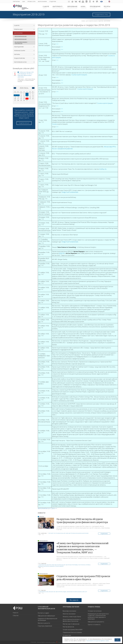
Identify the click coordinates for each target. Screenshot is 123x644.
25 (30, 99)
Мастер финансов (73, 533)
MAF (52, 592)
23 (24, 99)
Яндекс (65, 592)
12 (33, 95)
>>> (57, 44)
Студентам (53, 1)
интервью (88, 565)
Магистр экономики (69, 614)
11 (30, 95)
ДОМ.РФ (62, 253)
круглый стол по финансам (56, 533)
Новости (16, 613)
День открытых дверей (58, 566)
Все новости (74, 600)
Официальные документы (96, 622)
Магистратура (59, 592)
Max (72, 1)
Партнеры (17, 54)
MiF (65, 565)
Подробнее (104, 534)
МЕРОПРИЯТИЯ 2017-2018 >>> (47, 509)
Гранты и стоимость (94, 625)
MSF (54, 592)
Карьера (80, 533)
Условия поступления (95, 611)
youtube (83, 1)
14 (18, 97)
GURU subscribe (69, 1)
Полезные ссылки (20, 51)
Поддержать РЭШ (101, 15)
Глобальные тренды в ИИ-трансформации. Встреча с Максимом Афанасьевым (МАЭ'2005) (26, 74)
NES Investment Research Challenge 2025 (21, 43)
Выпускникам (42, 1)
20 (15, 99)
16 (24, 97)
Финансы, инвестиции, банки (72, 617)
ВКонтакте (76, 1)
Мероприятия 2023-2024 (21, 36)
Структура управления (45, 626)
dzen (93, 1)
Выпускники (85, 533)
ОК (118, 640)
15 (21, 97)
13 (15, 97)
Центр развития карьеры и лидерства (94, 21)
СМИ (24, 1)
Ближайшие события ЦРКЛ (24, 68)
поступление (82, 565)
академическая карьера (44, 566)
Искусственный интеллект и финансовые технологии (72, 620)
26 (33, 99)
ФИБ (47, 592)
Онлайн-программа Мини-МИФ (73, 630)
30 (18, 94)
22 (21, 99)
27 (15, 100)
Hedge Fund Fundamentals (70, 192)
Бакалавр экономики (69, 611)
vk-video (86, 1)
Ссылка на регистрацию (79, 75)
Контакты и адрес (43, 613)
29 (15, 94)
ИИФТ (83, 592)
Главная (83, 21)
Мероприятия (107, 21)
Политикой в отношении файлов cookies (98, 641)
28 (18, 100)
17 (27, 97)
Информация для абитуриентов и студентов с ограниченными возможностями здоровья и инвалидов (98, 616)
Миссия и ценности (44, 623)
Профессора (31, 1)
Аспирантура (67, 635)
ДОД (51, 566)
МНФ (50, 592)
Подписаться (24, 123)
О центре (17, 25)
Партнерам (16, 1)
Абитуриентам (43, 565)
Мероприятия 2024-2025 (21, 39)
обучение (49, 565)
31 (27, 100)
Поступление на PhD (20, 62)
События (16, 616)
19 (33, 97)
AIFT (86, 592)
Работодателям (19, 47)
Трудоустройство (19, 58)
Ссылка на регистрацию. (85, 89)
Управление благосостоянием (72, 632)
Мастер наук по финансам (71, 624)
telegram (79, 1)
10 (27, 95)
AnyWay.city (103, 169)
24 (27, 99)
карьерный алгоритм (72, 592)
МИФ (67, 533)
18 (30, 97)
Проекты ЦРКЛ (18, 29)
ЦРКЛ (64, 533)
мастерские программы (72, 565)
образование (42, 592)
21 (18, 99)
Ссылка (54, 124)
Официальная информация (46, 616)
